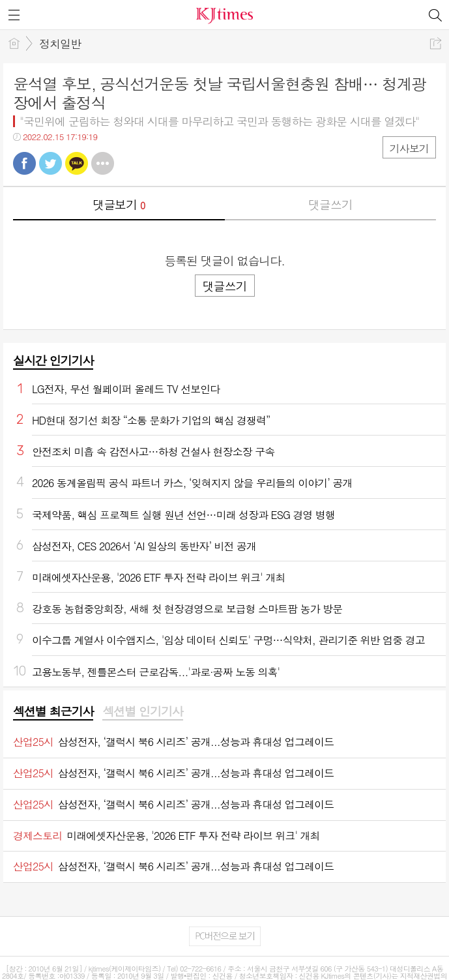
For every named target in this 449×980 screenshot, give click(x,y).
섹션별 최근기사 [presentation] (53, 711)
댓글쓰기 (330, 204)
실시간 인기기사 (53, 360)
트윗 (51, 163)
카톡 (77, 163)
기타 (103, 163)
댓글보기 (119, 204)
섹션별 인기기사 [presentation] (142, 711)
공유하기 (436, 43)
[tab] (53, 712)
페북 (24, 163)
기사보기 (409, 148)
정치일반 (60, 44)
